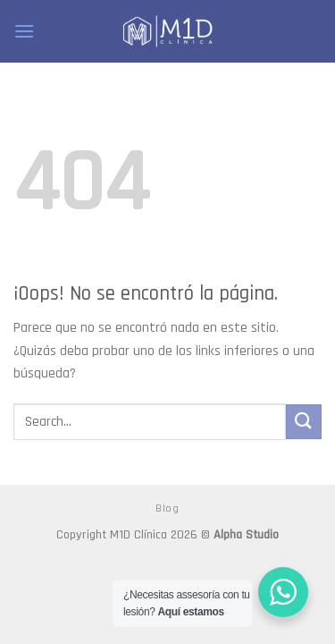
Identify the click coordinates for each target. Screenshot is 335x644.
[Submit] (304, 422)
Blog (167, 508)
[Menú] (24, 31)
